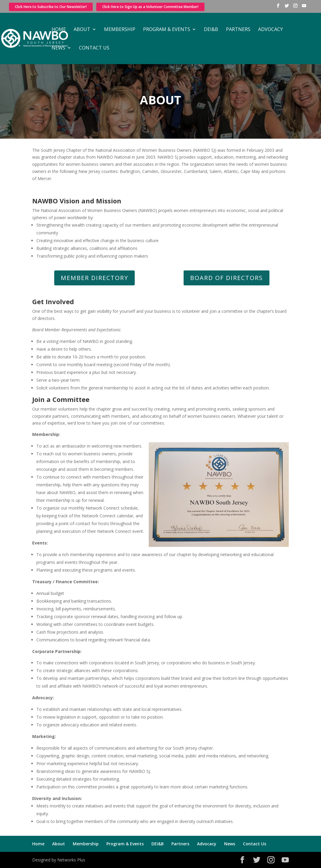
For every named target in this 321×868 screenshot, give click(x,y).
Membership (120, 30)
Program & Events (167, 30)
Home (59, 30)
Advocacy (270, 30)
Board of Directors (227, 278)
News (58, 48)
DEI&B (211, 30)
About (82, 30)
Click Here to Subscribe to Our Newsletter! (51, 7)
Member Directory (94, 278)
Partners (238, 30)
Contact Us (94, 48)
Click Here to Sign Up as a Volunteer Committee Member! (150, 7)
